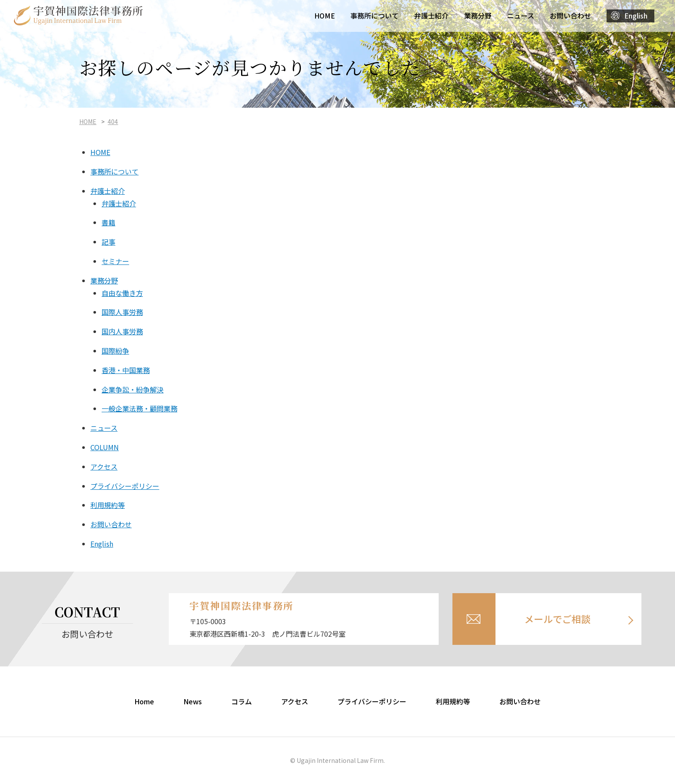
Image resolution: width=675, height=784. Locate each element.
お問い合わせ (570, 16)
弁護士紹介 (431, 16)
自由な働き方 (122, 293)
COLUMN (105, 447)
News (193, 701)
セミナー (115, 261)
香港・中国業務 (126, 370)
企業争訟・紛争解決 (133, 389)
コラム (242, 701)
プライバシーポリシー (125, 486)
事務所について (375, 16)
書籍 (108, 222)
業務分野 (478, 16)
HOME (325, 16)
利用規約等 (108, 505)
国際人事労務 (122, 312)
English (636, 16)
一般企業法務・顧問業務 (139, 408)
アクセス (104, 467)
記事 (108, 242)
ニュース (521, 16)
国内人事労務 (122, 331)
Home (144, 701)
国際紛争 (115, 351)
